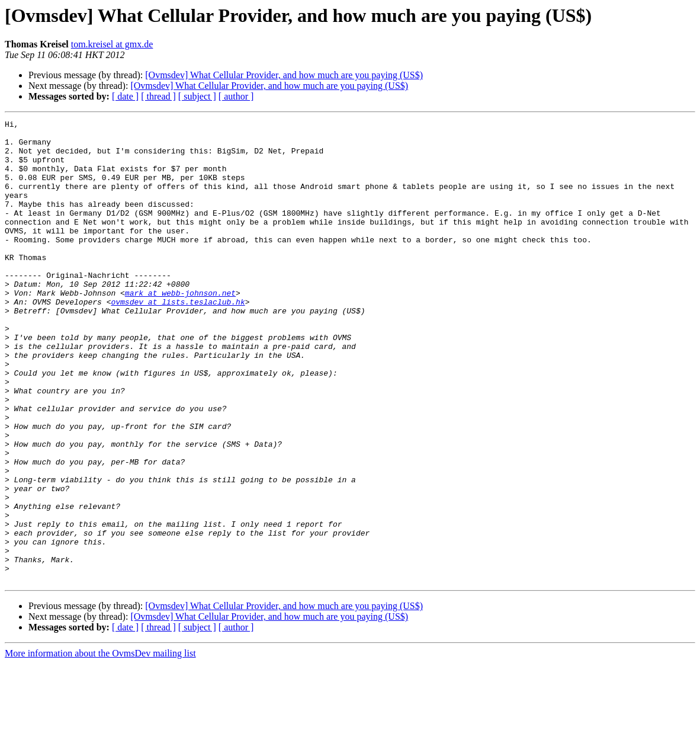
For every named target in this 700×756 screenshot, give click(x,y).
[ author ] (236, 96)
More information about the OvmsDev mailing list (100, 746)
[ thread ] (158, 96)
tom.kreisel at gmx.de (112, 44)
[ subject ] (197, 96)
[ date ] (125, 96)
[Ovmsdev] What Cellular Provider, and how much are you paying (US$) (284, 75)
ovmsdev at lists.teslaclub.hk (178, 339)
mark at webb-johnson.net (180, 328)
